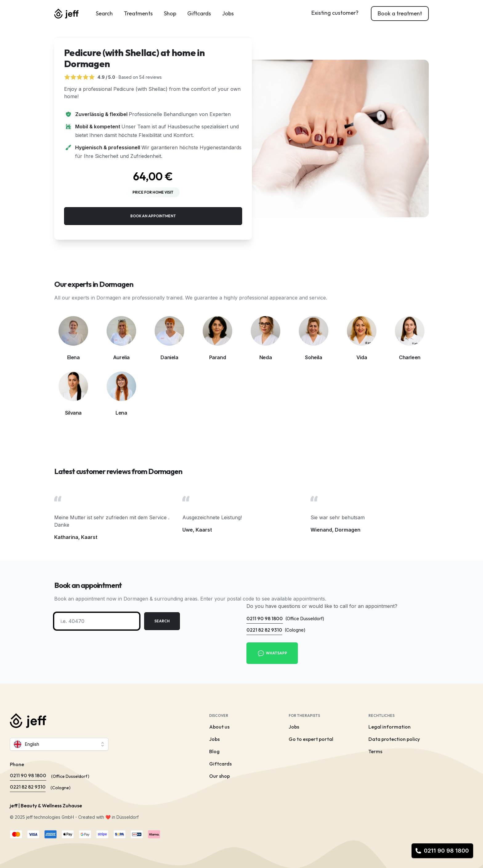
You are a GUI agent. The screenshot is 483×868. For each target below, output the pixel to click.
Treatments (138, 13)
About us (219, 727)
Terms (375, 751)
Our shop (219, 776)
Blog (214, 751)
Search (104, 13)
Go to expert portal (311, 739)
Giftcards (199, 13)
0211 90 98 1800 (442, 851)
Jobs (228, 13)
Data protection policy (394, 739)
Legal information (390, 727)
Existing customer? (335, 13)
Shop (170, 13)
